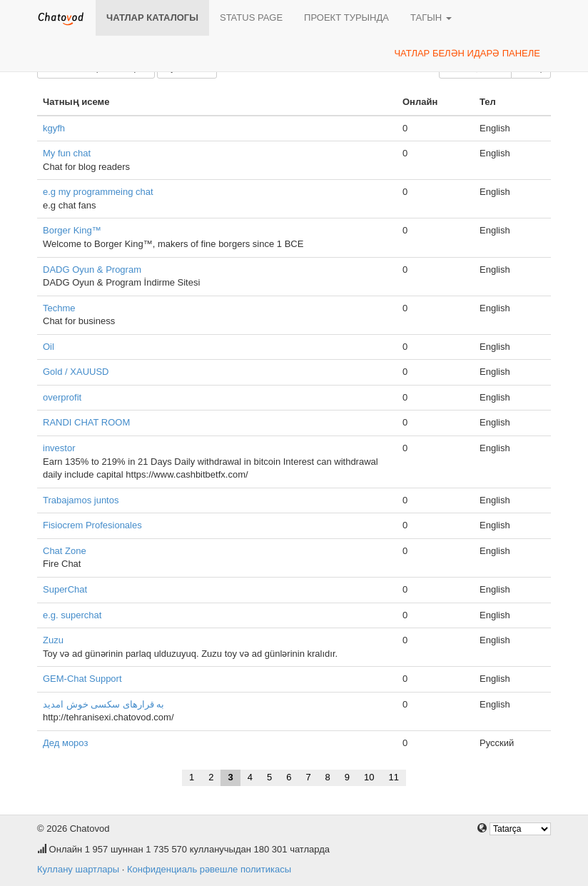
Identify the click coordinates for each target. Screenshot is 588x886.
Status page (251, 17)
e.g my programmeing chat (98, 192)
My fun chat (67, 153)
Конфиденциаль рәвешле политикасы (209, 869)
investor (59, 448)
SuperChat (65, 589)
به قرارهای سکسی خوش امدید (103, 704)
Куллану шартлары (78, 869)
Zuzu (53, 640)
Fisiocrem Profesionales (92, 525)
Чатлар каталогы (152, 17)
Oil (49, 347)
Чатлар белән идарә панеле (467, 53)
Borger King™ (72, 230)
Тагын (431, 17)
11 (394, 777)
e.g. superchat (72, 615)
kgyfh (54, 128)
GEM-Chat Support (82, 679)
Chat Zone (65, 551)
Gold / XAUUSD (76, 372)
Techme (59, 308)
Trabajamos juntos (81, 500)
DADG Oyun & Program (92, 270)
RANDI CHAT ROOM (86, 422)
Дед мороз (65, 743)
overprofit (62, 397)
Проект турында (346, 17)
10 (369, 777)
